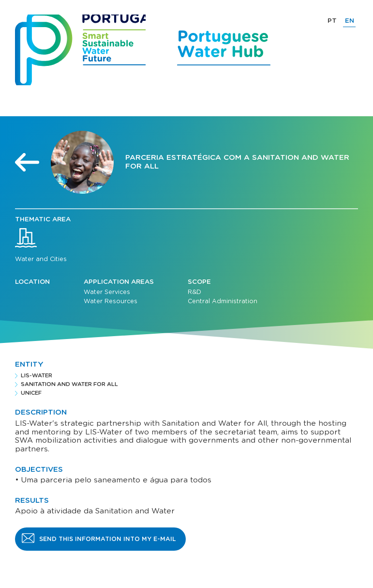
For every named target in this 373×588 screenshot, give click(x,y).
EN (350, 21)
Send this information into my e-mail (108, 539)
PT (332, 21)
